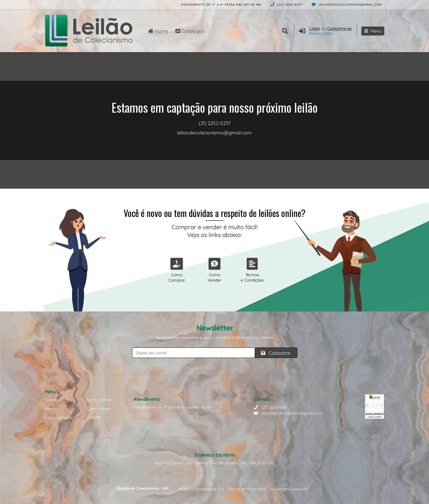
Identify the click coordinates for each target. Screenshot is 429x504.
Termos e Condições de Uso (201, 489)
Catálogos (190, 31)
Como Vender (100, 400)
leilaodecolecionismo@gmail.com (347, 5)
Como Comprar (59, 417)
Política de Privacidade (247, 489)
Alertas (51, 409)
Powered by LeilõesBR (289, 489)
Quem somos (99, 409)
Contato (94, 417)
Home (158, 31)
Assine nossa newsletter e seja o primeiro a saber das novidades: (215, 337)
